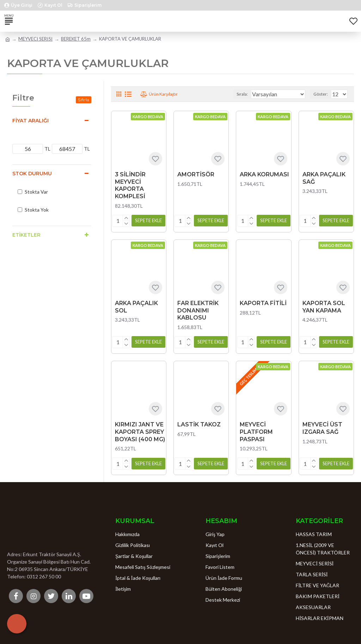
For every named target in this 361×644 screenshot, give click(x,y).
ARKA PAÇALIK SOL (136, 306)
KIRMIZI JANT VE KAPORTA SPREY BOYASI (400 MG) (140, 432)
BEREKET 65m (76, 39)
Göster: (321, 94)
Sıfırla (84, 100)
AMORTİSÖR (196, 174)
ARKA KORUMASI (264, 174)
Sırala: (242, 94)
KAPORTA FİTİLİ (263, 303)
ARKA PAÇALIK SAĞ (324, 178)
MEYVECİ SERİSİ (35, 39)
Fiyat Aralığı (30, 121)
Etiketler (26, 235)
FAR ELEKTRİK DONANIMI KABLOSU (198, 310)
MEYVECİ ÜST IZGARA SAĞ (322, 428)
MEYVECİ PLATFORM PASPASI (256, 432)
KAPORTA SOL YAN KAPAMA (324, 306)
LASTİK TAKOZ (199, 424)
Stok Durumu (32, 174)
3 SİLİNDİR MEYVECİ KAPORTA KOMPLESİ (130, 185)
